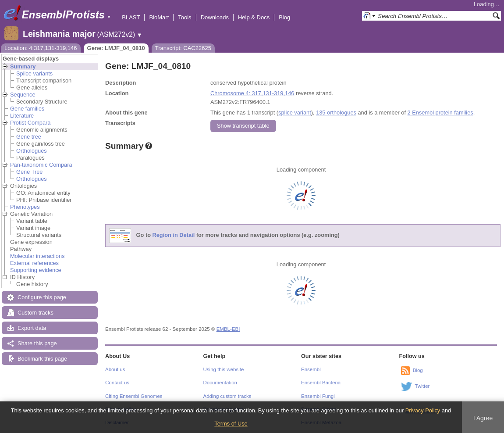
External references (34, 263)
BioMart (159, 17)
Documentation (220, 383)
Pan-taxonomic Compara (41, 165)
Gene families (27, 109)
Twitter (422, 386)
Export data (32, 328)
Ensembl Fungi (318, 396)
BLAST (131, 17)
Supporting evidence (36, 270)
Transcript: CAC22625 (183, 48)
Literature (22, 116)
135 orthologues (336, 113)
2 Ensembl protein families (440, 113)
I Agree (483, 418)
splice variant (295, 113)
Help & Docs (254, 17)
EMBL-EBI (228, 329)
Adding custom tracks (227, 396)
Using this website (224, 369)
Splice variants (34, 73)
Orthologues (32, 151)
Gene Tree (29, 172)
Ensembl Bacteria (321, 383)
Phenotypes (25, 207)
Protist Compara (30, 123)
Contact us (117, 383)
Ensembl (311, 369)
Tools (185, 17)
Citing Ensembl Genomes (134, 396)
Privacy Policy (423, 410)
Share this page (37, 343)
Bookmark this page (42, 359)
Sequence (23, 95)
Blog (284, 17)
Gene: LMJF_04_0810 (116, 48)
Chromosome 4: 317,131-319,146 (252, 93)
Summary (23, 66)
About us (115, 369)
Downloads (215, 17)
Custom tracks (35, 313)
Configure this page (42, 297)
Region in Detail (174, 235)
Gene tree (29, 137)
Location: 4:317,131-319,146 (41, 48)
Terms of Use (231, 424)
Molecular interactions (37, 256)
